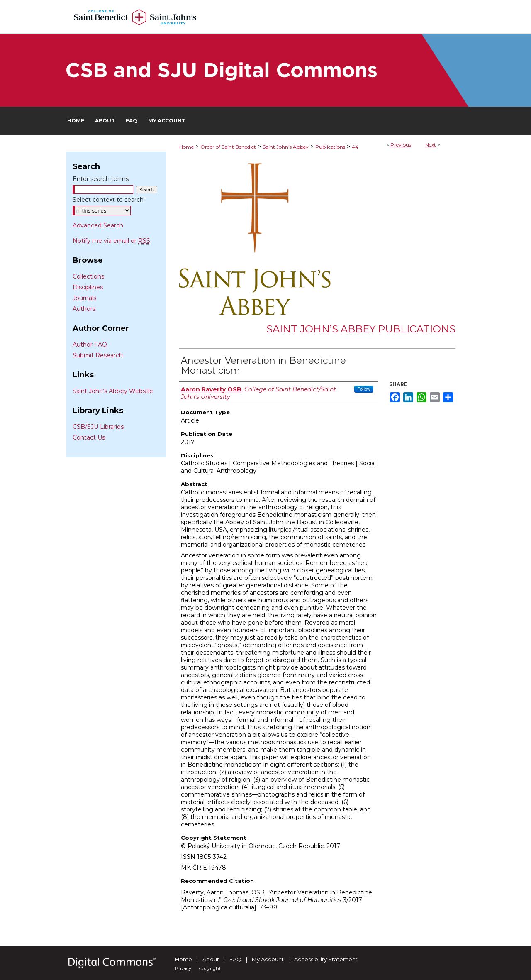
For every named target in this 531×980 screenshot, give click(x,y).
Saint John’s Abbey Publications (361, 329)
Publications (330, 147)
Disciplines (88, 287)
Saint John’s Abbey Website (113, 391)
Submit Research (98, 355)
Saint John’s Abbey (286, 147)
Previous (401, 145)
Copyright (210, 968)
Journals (84, 298)
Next (431, 145)
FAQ (235, 959)
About (211, 959)
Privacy (183, 968)
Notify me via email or (111, 241)
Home (186, 147)
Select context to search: (109, 200)
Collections (88, 276)
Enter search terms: (101, 179)
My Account (268, 959)
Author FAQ (90, 345)
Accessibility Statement (326, 959)
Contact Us (89, 437)
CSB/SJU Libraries (98, 427)
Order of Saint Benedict (228, 147)
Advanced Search (98, 225)
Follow (364, 389)
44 (355, 147)
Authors (84, 309)
